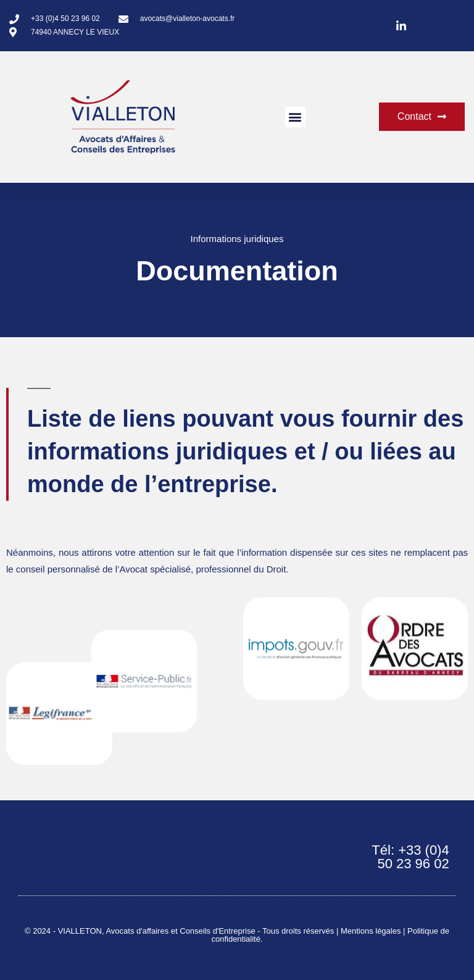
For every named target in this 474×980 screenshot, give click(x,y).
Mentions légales (371, 931)
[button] (295, 117)
